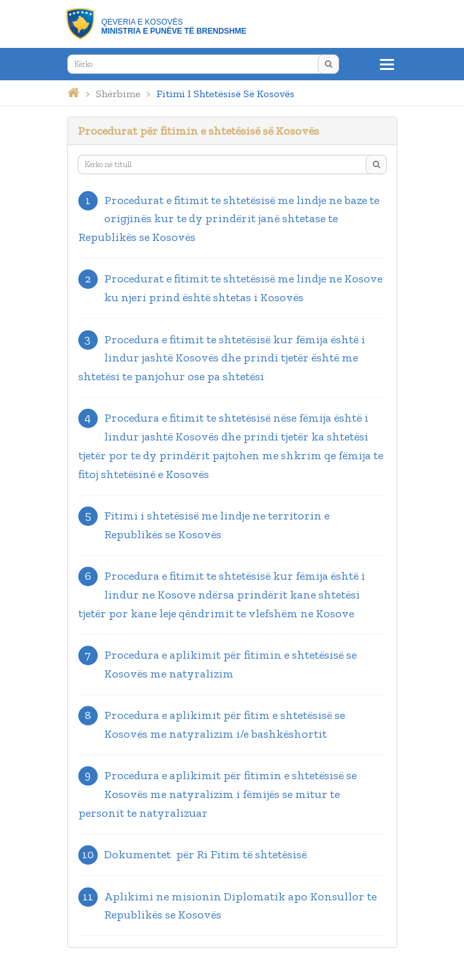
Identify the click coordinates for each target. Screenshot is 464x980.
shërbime (118, 94)
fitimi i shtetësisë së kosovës (226, 94)
